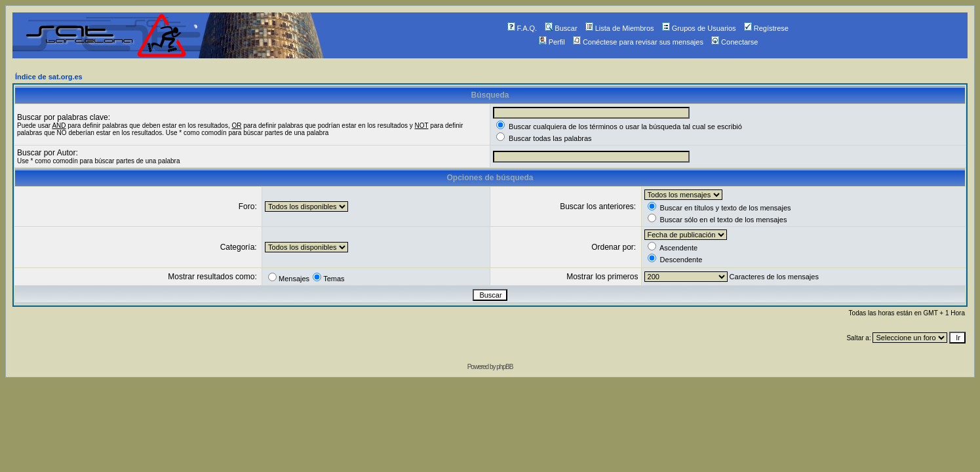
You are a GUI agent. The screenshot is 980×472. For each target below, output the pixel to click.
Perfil (552, 42)
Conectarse (735, 42)
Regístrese (766, 28)
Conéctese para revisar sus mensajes (638, 42)
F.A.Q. (522, 28)
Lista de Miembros (620, 28)
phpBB (504, 367)
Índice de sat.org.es (49, 77)
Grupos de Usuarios (699, 28)
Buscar (561, 28)
